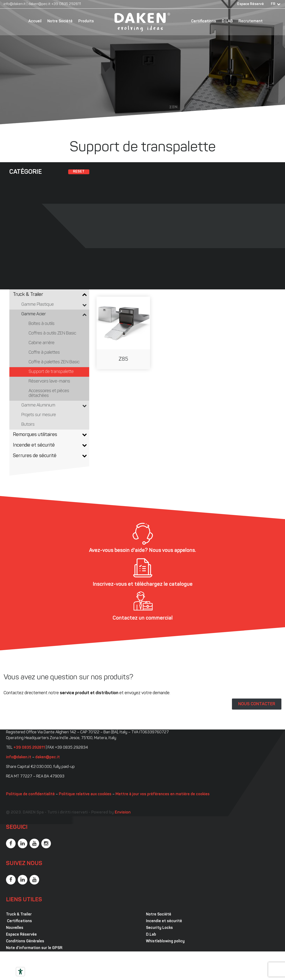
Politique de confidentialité (30, 794)
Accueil (35, 21)
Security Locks (159, 928)
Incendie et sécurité (164, 921)
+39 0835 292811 (66, 4)
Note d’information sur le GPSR (34, 948)
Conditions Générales (25, 941)
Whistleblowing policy (165, 941)
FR (273, 4)
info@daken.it (15, 4)
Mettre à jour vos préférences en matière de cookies (163, 794)
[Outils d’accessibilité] (20, 972)
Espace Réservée (21, 935)
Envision (123, 812)
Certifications (204, 21)
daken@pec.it (39, 4)
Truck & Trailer (19, 914)
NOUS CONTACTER (257, 704)
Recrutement (251, 21)
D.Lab (151, 935)
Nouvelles (15, 928)
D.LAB (227, 21)
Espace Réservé (251, 4)
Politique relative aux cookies (85, 794)
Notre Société (60, 21)
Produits (86, 21)
